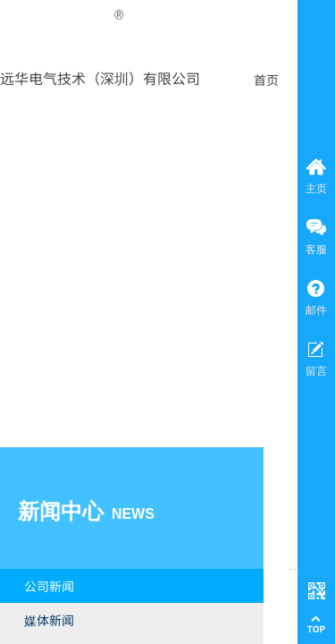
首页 (266, 80)
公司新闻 (49, 586)
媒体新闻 (49, 620)
